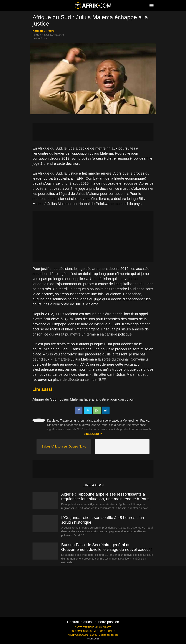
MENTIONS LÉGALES (104, 631)
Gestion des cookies (109, 635)
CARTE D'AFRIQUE (85, 627)
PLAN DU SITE (104, 627)
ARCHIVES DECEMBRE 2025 (82, 635)
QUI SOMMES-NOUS (81, 631)
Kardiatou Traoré (43, 31)
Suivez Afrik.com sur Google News (64, 447)
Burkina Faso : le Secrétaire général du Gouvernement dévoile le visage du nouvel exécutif (106, 547)
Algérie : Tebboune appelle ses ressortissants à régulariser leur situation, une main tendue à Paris (105, 497)
